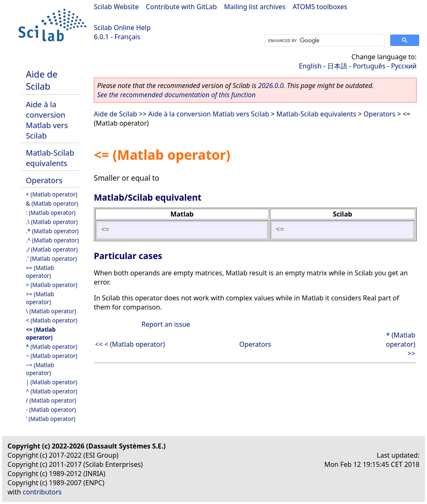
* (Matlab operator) (51, 346)
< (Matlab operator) (51, 320)
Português (369, 66)
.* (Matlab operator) (52, 231)
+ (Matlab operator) (51, 194)
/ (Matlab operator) (51, 400)
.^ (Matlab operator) (52, 240)
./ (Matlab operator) (52, 249)
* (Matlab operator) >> (401, 344)
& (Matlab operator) (52, 203)
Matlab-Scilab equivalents (50, 158)
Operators (44, 180)
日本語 (337, 66)
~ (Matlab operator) (51, 356)
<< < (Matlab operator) (130, 344)
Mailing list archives (255, 7)
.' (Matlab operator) (51, 258)
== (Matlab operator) (40, 272)
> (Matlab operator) (51, 285)
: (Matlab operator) (51, 213)
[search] (323, 40)
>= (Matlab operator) (40, 298)
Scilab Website (116, 7)
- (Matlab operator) (51, 409)
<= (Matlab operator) (41, 333)
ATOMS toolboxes (320, 7)
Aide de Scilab (42, 80)
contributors (42, 492)
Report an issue (166, 324)
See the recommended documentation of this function (176, 95)
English (310, 66)
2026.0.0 (271, 86)
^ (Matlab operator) (51, 391)
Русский (404, 66)
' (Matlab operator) (51, 419)
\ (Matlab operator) (51, 311)
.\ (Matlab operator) (52, 222)
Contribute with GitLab (181, 7)
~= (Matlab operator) (40, 369)
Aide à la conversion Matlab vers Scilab (47, 120)
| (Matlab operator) (51, 382)
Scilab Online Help (122, 28)
